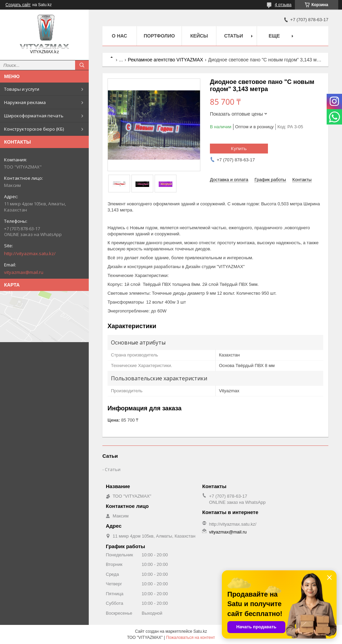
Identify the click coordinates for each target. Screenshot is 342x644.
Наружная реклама (25, 102)
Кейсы (199, 36)
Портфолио (159, 36)
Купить (239, 148)
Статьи (234, 36)
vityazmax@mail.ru (24, 272)
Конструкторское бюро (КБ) (34, 129)
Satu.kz (200, 631)
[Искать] (82, 65)
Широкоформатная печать (34, 116)
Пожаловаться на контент (190, 638)
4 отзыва (283, 5)
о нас (120, 36)
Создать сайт (18, 5)
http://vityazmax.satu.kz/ (30, 253)
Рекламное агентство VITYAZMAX (166, 60)
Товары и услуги (22, 89)
